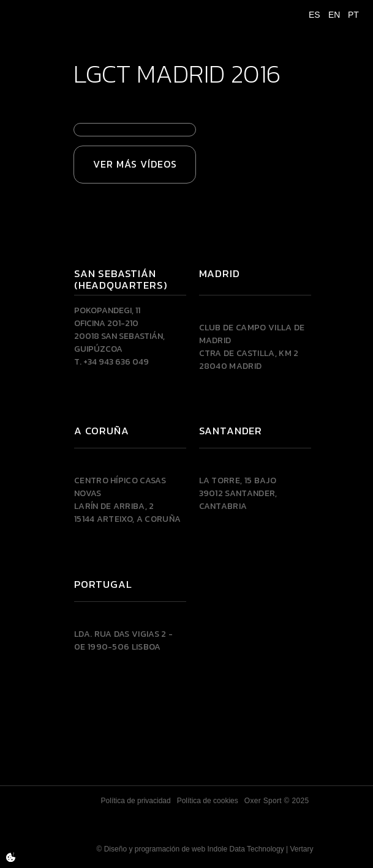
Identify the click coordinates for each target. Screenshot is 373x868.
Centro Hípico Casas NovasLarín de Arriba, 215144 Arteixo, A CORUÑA (127, 500)
